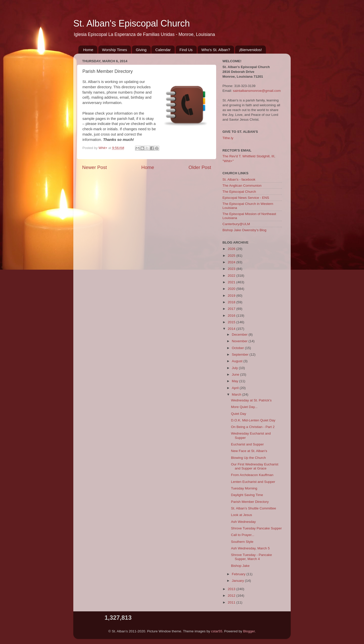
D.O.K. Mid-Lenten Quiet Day (253, 420)
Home (88, 50)
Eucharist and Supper (247, 444)
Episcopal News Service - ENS (246, 198)
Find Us (186, 50)
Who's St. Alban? (216, 50)
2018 (232, 302)
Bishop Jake (240, 566)
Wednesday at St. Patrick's (251, 400)
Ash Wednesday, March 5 (250, 548)
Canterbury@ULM (236, 224)
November (240, 341)
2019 (232, 296)
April (236, 388)
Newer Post (95, 167)
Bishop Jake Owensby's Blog (244, 230)
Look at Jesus (242, 515)
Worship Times (115, 50)
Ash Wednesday (243, 522)
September (241, 355)
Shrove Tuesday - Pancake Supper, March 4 (252, 557)
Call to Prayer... (243, 535)
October (238, 348)
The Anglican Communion (242, 186)
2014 (232, 329)
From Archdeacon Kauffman (252, 475)
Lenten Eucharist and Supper (253, 482)
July (235, 368)
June (236, 374)
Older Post (200, 167)
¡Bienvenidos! (250, 50)
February (239, 574)
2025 (232, 256)
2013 (232, 589)
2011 (232, 602)
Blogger (249, 631)
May (235, 381)
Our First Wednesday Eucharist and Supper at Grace (255, 466)
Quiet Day (239, 414)
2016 (232, 316)
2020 (232, 289)
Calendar (163, 50)
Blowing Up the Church (248, 458)
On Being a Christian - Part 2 (253, 427)
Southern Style (242, 542)
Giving (141, 50)
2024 (232, 262)
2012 (232, 596)
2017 (232, 309)
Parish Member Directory (250, 502)
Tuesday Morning (244, 488)
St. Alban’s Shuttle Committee (254, 508)
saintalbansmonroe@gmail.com (257, 91)
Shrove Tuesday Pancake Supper (256, 528)
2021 (232, 282)
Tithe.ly (228, 138)
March (237, 394)
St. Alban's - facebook (239, 179)
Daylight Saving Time (247, 495)
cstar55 (217, 631)
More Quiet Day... (244, 407)
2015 (232, 322)
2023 (232, 269)
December (240, 335)
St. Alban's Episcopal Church (132, 23)
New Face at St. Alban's (249, 451)
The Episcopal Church (239, 192)
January (238, 581)
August (238, 361)
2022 (232, 276)
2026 (232, 249)
